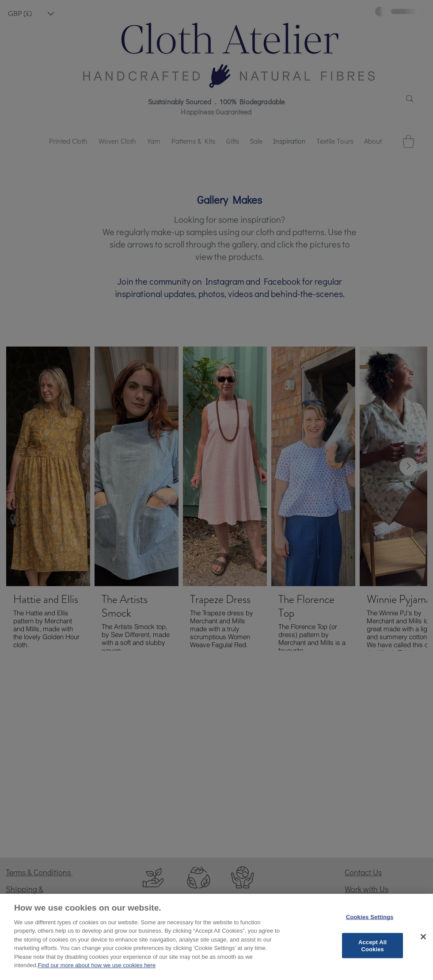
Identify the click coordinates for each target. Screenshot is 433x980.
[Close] (423, 938)
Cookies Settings (370, 918)
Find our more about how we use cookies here (97, 967)
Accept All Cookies (372, 947)
